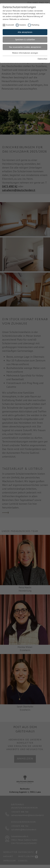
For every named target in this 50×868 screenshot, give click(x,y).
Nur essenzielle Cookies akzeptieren (25, 47)
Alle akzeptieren (25, 32)
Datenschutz (43, 59)
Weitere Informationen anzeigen (25, 53)
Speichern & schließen (25, 39)
